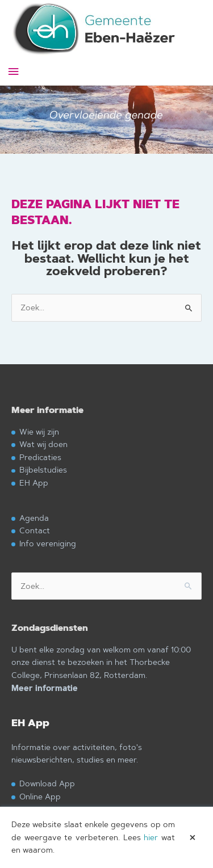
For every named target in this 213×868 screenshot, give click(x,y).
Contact (35, 530)
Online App (40, 796)
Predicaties (40, 457)
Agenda (34, 518)
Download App (47, 783)
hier (151, 837)
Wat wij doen (43, 444)
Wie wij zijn (39, 431)
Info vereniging (48, 543)
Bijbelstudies (43, 469)
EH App (34, 483)
